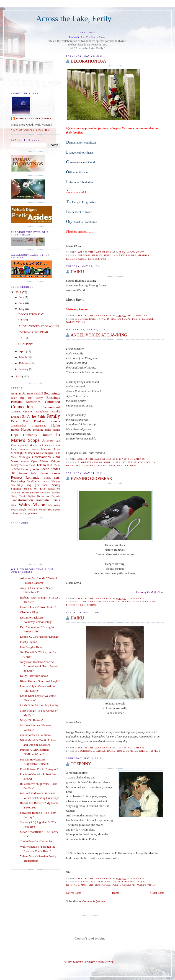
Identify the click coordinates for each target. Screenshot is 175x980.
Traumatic (42, 500)
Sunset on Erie (34, 489)
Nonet (14, 457)
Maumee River (51, 449)
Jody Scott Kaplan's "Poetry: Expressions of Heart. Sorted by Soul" (39, 666)
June (22, 303)
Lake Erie (34, 445)
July (22, 297)
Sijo (13, 485)
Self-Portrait (34, 481)
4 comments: (137, 252)
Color (82, 602)
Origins (55, 461)
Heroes (97, 255)
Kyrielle (22, 446)
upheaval (32, 513)
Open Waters (40, 461)
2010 (19, 376)
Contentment (51, 407)
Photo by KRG (76, 605)
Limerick (47, 446)
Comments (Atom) (93, 901)
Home (116, 893)
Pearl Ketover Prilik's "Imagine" (39, 769)
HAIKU (77, 272)
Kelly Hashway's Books (34, 676)
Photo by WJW (30, 469)
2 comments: (137, 459)
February (25, 363)
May (22, 309)
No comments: (138, 315)
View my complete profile (30, 130)
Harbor (15, 430)
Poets (136, 319)
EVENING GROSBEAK (91, 479)
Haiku (111, 751)
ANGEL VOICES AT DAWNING (38, 326)
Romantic (32, 477)
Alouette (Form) (90, 462)
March (23, 357)
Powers (23, 473)
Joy (58, 441)
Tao (49, 493)
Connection (87, 319)
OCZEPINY (81, 764)
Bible (14, 398)
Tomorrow (43, 496)
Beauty (121, 462)
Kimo (14, 446)
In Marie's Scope (124, 255)
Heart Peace (75, 466)
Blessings (85, 882)
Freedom (84, 255)
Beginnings (86, 751)
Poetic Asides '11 (124, 885)
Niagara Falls (52, 453)
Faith (41, 416)
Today (14, 496)
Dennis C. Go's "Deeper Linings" (40, 637)
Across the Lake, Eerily (74, 19)
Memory (144, 255)
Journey (48, 441)
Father (15, 421)
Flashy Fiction (29, 642)
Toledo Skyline (27, 496)
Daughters (42, 411)
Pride (33, 474)
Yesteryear (54, 509)
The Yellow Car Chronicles (36, 841)
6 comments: (137, 748)
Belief (132, 462)
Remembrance (76, 259)
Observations (106, 466)
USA (104, 259)
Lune (14, 449)
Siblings (56, 481)
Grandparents (39, 426)
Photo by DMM (27, 465)
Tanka (43, 493)
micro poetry (19, 513)
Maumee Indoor (29, 449)
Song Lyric (32, 485)
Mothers (141, 751)
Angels (109, 462)
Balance (27, 393)
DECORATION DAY (89, 61)
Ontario (25, 461)
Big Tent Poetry (32, 398)
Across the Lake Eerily (34, 118)
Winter (42, 509)
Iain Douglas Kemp (32, 647)
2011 (19, 292)
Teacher (56, 493)
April (23, 351)
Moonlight (17, 453)
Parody (15, 465)
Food (26, 421)
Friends (55, 421)
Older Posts (157, 893)
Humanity (30, 435)
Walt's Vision (76, 322)
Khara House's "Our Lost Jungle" (40, 681)
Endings (16, 417)
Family (101, 751)
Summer (16, 489)
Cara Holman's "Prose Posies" (38, 607)
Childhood (52, 402)
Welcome (32, 510)
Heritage (73, 885)
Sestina (46, 481)
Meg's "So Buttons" (32, 720)
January (24, 369)
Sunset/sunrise (30, 492)
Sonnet (46, 485)
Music (90, 466)
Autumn (16, 393)
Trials (56, 500)
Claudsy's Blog (29, 612)
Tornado (55, 496)
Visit (90, 962)
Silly (20, 485)
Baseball (39, 394)
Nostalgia (103, 885)
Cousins (16, 411)
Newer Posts (73, 893)
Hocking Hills (42, 430)
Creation (95, 602)
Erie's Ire (29, 416)
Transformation (22, 500)
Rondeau (47, 478)
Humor (46, 435)
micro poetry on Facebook (36, 735)
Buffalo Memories (107, 882)
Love (129, 751)
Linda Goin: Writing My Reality (39, 705)
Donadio (55, 412)
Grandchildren (19, 426)
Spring (92, 605)
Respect (94, 259)
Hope (108, 255)
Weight (23, 510)
